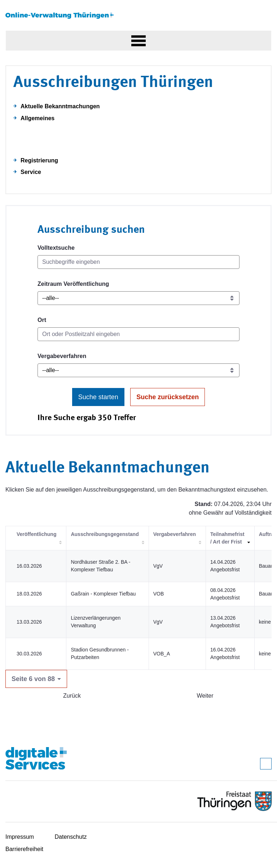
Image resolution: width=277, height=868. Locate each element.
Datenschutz (71, 837)
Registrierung (39, 160)
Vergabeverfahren (62, 356)
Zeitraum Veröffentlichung (73, 284)
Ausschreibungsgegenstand (105, 534)
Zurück (72, 696)
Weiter (205, 696)
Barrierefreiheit (24, 849)
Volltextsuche (56, 248)
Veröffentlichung (36, 534)
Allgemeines (38, 118)
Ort (42, 320)
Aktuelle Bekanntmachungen (60, 106)
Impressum (20, 837)
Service (31, 172)
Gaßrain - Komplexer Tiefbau (103, 594)
